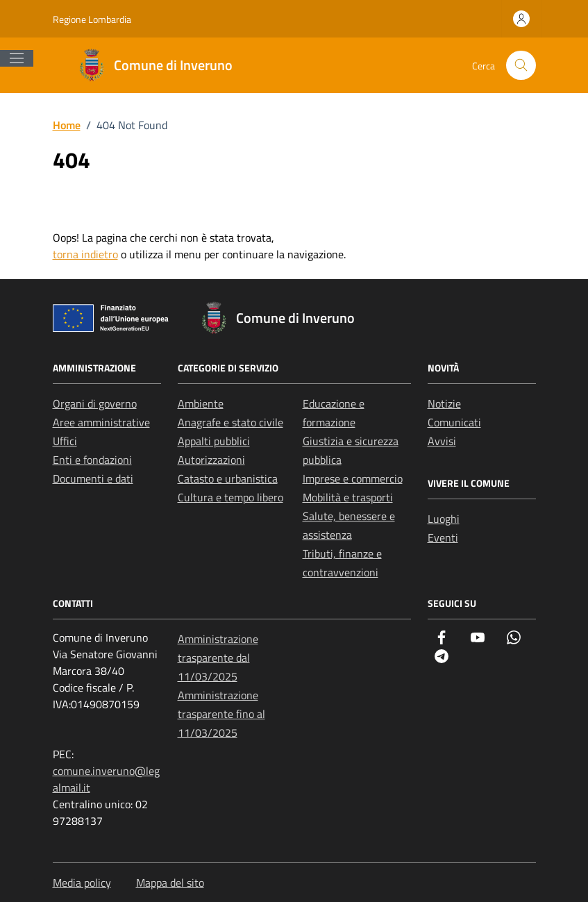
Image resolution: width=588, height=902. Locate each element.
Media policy (82, 883)
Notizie (444, 403)
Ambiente (201, 403)
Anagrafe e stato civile (230, 422)
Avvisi (442, 441)
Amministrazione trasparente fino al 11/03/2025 (221, 714)
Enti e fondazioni (92, 460)
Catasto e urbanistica (228, 478)
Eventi (443, 537)
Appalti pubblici (214, 441)
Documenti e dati (93, 478)
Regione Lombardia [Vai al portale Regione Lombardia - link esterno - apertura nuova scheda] (92, 19)
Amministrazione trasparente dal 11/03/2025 (218, 658)
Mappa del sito (170, 883)
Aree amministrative (101, 422)
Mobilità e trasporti (348, 497)
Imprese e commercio (353, 478)
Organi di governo (95, 403)
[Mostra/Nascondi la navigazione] (17, 58)
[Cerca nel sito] (521, 66)
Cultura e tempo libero (230, 497)
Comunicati (454, 422)
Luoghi (444, 519)
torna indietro (85, 254)
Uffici (65, 441)
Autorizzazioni (211, 460)
